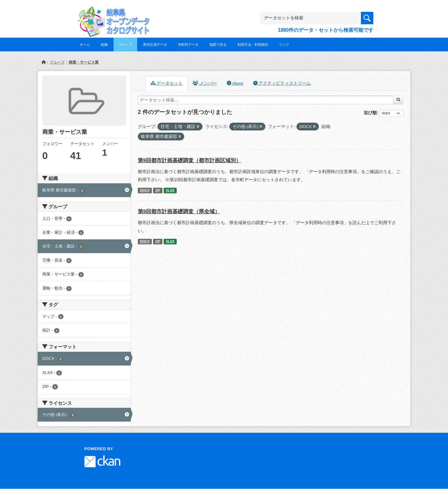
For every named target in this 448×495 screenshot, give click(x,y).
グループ (125, 45)
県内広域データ (155, 45)
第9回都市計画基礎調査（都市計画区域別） (189, 160)
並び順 (370, 113)
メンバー (205, 83)
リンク (284, 45)
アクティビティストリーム (282, 83)
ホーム (85, 45)
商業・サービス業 (84, 62)
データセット (167, 83)
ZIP (158, 190)
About (235, 83)
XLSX (170, 190)
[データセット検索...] (266, 100)
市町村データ (188, 45)
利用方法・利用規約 (253, 45)
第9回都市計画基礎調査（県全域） (179, 212)
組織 (104, 45)
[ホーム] (44, 62)
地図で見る (218, 45)
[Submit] (398, 100)
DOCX (145, 190)
